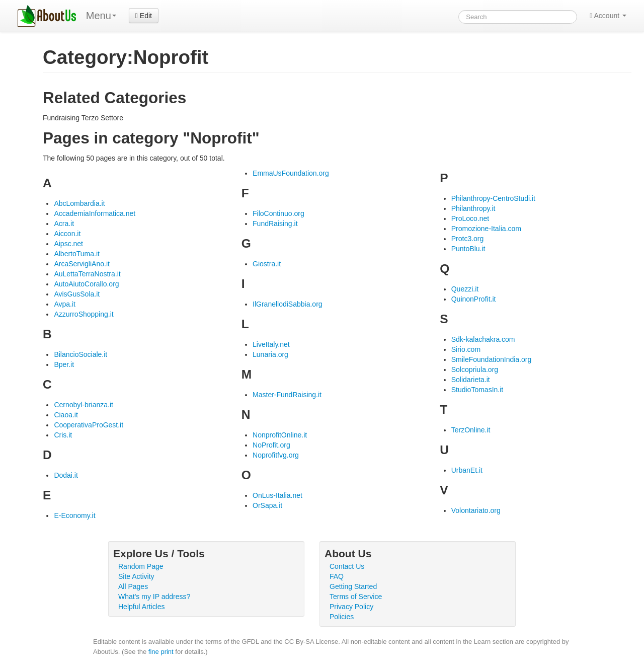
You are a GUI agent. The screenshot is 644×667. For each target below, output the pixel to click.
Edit (144, 16)
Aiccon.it (67, 234)
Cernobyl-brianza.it (84, 405)
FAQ (337, 576)
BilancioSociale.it (80, 354)
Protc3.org (468, 239)
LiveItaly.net (271, 344)
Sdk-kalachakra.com (483, 339)
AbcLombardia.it (79, 203)
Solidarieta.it (471, 380)
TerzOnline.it (471, 430)
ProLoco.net (470, 218)
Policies (342, 617)
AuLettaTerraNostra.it (87, 274)
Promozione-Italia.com (486, 229)
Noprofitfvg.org (276, 455)
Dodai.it (66, 475)
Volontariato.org (476, 510)
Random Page (141, 566)
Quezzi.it (465, 289)
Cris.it (63, 435)
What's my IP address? (154, 597)
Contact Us (347, 566)
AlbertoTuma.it (77, 254)
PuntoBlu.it (468, 249)
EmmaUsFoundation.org (291, 173)
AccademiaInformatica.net (95, 213)
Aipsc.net (68, 244)
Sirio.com (466, 349)
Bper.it (64, 364)
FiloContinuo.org (278, 213)
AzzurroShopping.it (84, 314)
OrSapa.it (267, 505)
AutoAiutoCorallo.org (86, 284)
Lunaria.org (270, 354)
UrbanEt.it (467, 470)
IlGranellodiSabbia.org (288, 304)
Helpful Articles (142, 607)
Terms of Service (356, 597)
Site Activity (136, 576)
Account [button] (608, 16)
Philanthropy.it (473, 208)
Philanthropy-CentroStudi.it (493, 198)
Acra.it (64, 224)
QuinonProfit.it (474, 299)
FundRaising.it (275, 224)
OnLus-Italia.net (277, 495)
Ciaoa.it (66, 415)
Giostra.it (267, 264)
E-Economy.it (74, 515)
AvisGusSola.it (77, 294)
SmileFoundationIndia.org (492, 359)
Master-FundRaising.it (287, 395)
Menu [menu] (101, 16)
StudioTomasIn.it (477, 390)
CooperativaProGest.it (89, 425)
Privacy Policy (351, 607)
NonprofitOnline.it (280, 435)
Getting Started (353, 586)
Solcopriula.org (475, 369)
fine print (161, 652)
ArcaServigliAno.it (82, 264)
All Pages (133, 586)
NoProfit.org (271, 445)
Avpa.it (65, 304)
